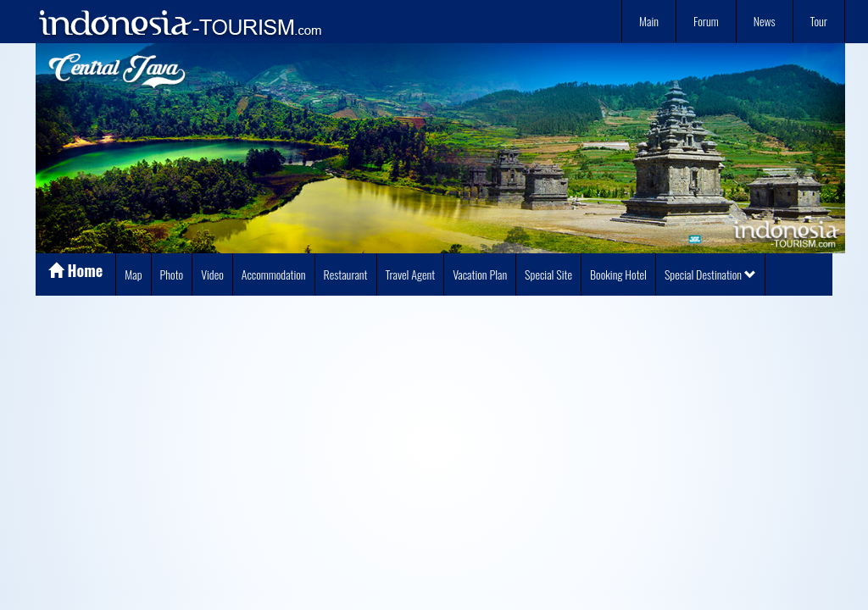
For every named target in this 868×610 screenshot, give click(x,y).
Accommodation (274, 274)
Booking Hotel (618, 274)
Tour (819, 21)
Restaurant (346, 274)
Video (212, 274)
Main (649, 21)
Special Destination (710, 274)
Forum (706, 21)
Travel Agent (411, 274)
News (765, 21)
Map (133, 274)
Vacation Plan (480, 274)
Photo (172, 274)
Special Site (548, 274)
